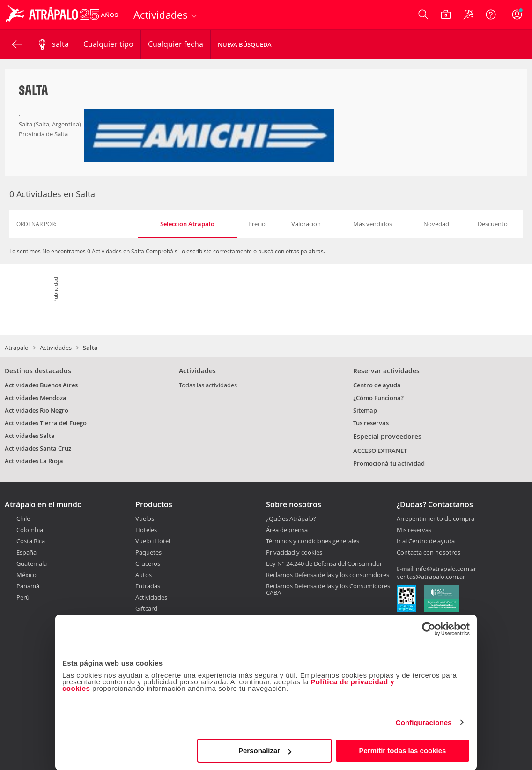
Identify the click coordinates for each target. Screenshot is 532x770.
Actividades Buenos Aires (41, 385)
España (26, 552)
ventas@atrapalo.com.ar (431, 577)
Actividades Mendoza (36, 398)
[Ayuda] (491, 15)
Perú (23, 597)
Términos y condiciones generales (313, 541)
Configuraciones (424, 722)
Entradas (148, 586)
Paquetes (148, 552)
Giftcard (146, 608)
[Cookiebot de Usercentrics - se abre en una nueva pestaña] (429, 629)
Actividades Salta (30, 436)
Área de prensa (287, 530)
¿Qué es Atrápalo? (291, 518)
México (26, 575)
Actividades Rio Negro (37, 410)
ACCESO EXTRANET (380, 451)
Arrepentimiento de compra (436, 519)
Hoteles (146, 530)
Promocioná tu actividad (389, 463)
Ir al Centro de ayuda (426, 541)
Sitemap (365, 410)
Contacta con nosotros (429, 553)
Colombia (30, 530)
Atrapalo (17, 348)
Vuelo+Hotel (153, 541)
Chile (23, 518)
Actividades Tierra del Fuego (46, 423)
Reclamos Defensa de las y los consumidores (328, 575)
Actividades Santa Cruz (38, 448)
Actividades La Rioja (34, 461)
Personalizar (265, 751)
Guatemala (32, 563)
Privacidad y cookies (294, 552)
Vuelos (145, 518)
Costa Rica (31, 541)
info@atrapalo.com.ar (446, 569)
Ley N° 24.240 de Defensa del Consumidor (324, 563)
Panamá (28, 586)
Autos (144, 575)
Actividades (56, 348)
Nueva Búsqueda (245, 44)
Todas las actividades (208, 385)
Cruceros (148, 563)
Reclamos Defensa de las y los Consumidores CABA (328, 589)
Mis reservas (414, 530)
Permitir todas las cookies (402, 751)
